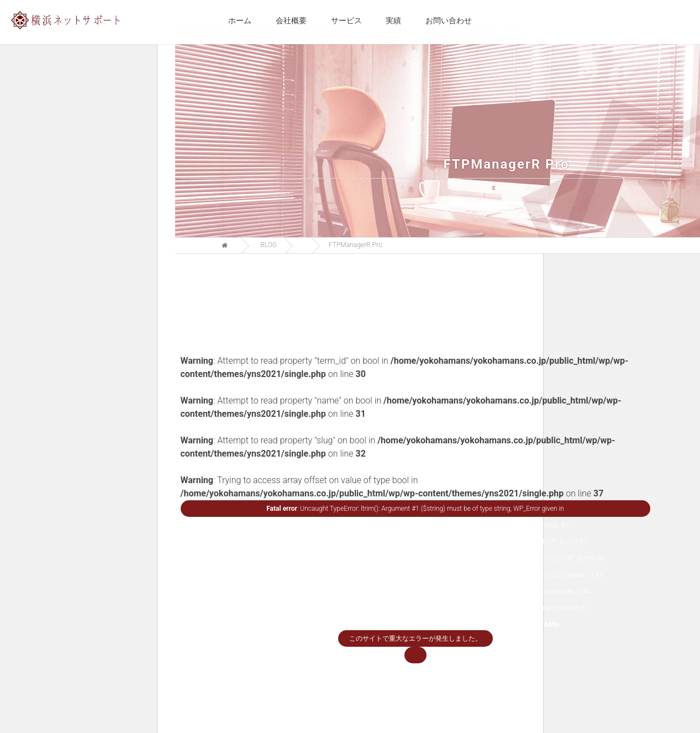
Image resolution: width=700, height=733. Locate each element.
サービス (346, 20)
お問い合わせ (449, 20)
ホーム (240, 20)
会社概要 (291, 20)
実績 (393, 20)
